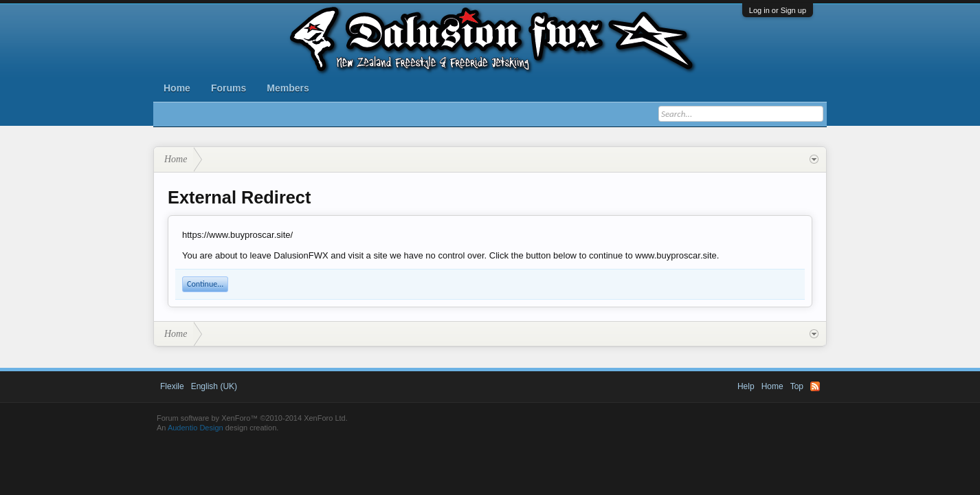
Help (746, 386)
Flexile (172, 386)
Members (288, 88)
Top (797, 386)
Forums (229, 88)
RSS (815, 386)
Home (177, 88)
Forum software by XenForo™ (252, 418)
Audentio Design (196, 428)
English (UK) (214, 386)
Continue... (205, 284)
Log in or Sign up (778, 10)
